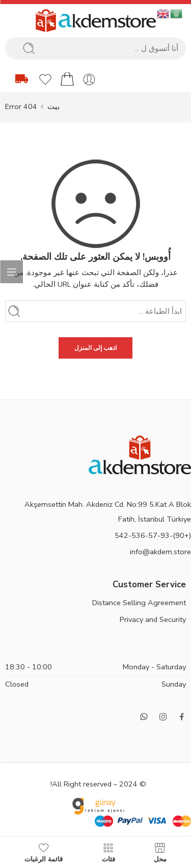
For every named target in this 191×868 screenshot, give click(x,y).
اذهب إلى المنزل (95, 348)
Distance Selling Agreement (139, 603)
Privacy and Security (153, 619)
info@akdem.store (160, 552)
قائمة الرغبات (44, 852)
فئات (108, 852)
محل (160, 852)
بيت (53, 106)
